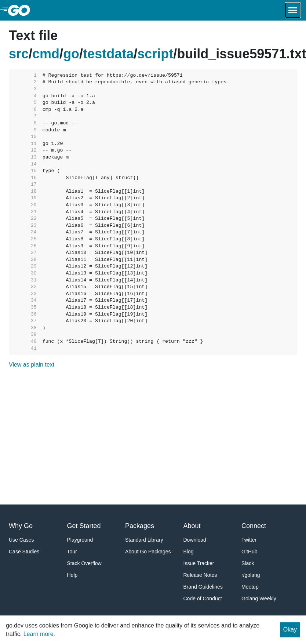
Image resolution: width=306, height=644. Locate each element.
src (19, 54)
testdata (108, 54)
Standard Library (144, 540)
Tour (72, 552)
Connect (254, 526)
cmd (46, 54)
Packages (140, 526)
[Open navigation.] (293, 10)
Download (195, 540)
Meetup (250, 587)
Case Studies (24, 552)
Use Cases (21, 540)
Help (72, 575)
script (155, 54)
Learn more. (39, 634)
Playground (80, 540)
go (71, 54)
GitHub (249, 552)
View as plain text (32, 365)
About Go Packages (148, 552)
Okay (290, 630)
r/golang (251, 575)
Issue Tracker (199, 563)
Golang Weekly (259, 598)
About (192, 526)
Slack (248, 563)
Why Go (21, 526)
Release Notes (200, 575)
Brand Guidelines (203, 587)
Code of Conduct (203, 598)
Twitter (249, 540)
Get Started (84, 526)
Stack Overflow (84, 563)
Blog (189, 552)
